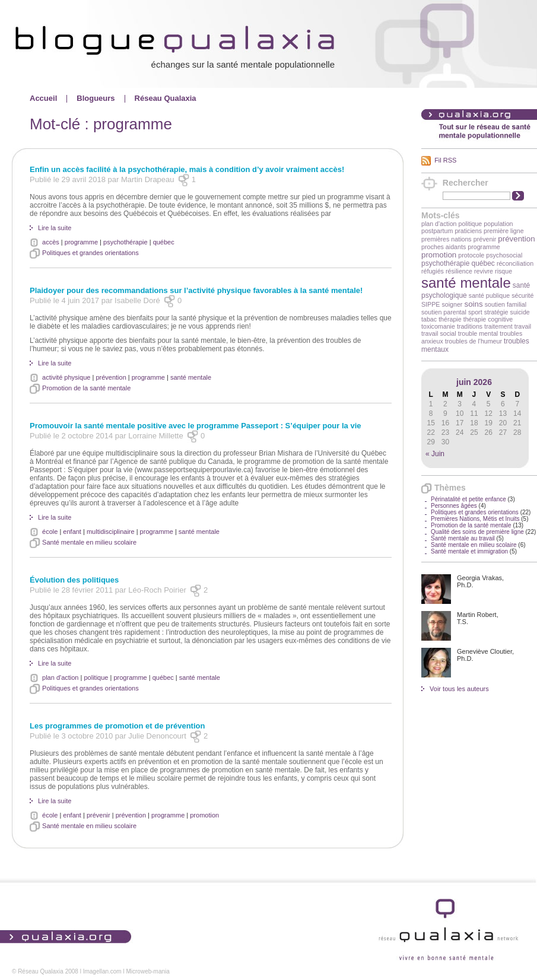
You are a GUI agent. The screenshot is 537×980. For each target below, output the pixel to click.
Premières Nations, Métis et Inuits (475, 519)
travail (523, 326)
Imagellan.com (102, 971)
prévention (516, 239)
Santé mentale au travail (463, 538)
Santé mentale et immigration (469, 551)
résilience (459, 271)
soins (473, 304)
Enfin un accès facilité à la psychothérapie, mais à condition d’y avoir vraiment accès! (187, 169)
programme (484, 247)
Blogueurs (96, 98)
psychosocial (504, 255)
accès (51, 242)
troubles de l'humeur (474, 341)
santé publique (489, 295)
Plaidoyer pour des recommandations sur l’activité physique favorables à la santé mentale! (196, 290)
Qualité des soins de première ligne (477, 532)
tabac (429, 319)
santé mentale (466, 283)
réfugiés (433, 271)
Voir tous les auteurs (459, 689)
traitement (498, 326)
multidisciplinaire (111, 532)
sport (475, 312)
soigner (452, 304)
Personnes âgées (454, 506)
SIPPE (430, 304)
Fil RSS (445, 160)
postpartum (437, 231)
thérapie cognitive (488, 319)
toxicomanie (438, 326)
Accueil (43, 98)
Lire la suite (55, 228)
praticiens (468, 231)
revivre (484, 271)
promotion (439, 255)
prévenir (485, 239)
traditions (470, 326)
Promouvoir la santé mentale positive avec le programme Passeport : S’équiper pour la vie (195, 426)
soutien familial (506, 304)
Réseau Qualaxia (166, 98)
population (498, 224)
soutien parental (444, 312)
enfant (72, 532)
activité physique (66, 377)
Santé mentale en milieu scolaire (474, 545)
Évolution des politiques (74, 580)
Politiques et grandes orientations (475, 512)
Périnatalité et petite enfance (468, 499)
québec (483, 263)
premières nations (447, 239)
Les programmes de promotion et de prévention (117, 726)
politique (471, 224)
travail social (439, 333)
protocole (471, 255)
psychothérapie (445, 263)
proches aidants (444, 247)
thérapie (450, 319)
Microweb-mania (147, 971)
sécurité (522, 295)
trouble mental (478, 333)
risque (503, 271)
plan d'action (439, 224)
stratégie (496, 312)
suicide (520, 312)
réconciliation (515, 263)
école (50, 532)
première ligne (504, 231)
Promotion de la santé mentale (471, 525)
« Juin (435, 454)
